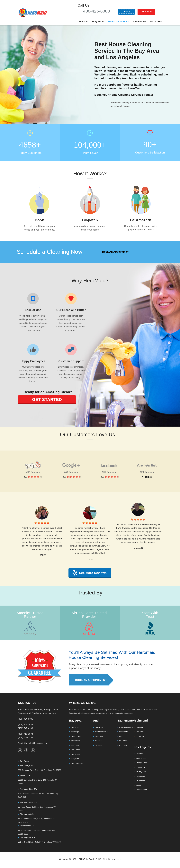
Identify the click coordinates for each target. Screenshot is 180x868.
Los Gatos (76, 750)
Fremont (99, 745)
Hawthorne (140, 781)
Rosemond (124, 732)
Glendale (139, 754)
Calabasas (140, 776)
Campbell (75, 745)
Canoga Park (141, 763)
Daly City (75, 759)
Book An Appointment (116, 252)
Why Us (97, 22)
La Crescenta (141, 790)
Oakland (139, 727)
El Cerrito (140, 736)
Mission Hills (141, 758)
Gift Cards (156, 22)
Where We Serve (117, 22)
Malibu (139, 785)
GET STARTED (47, 399)
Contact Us (140, 22)
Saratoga (75, 732)
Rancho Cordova (126, 727)
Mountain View (101, 732)
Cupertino (99, 736)
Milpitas (98, 741)
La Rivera (123, 741)
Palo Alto (99, 727)
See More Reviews (93, 573)
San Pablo (140, 732)
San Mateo (76, 754)
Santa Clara (76, 736)
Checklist (83, 22)
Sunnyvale (76, 741)
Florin (122, 736)
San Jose (75, 727)
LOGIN (126, 12)
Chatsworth (140, 767)
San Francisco (77, 763)
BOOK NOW (146, 12)
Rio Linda (123, 745)
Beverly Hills (141, 772)
